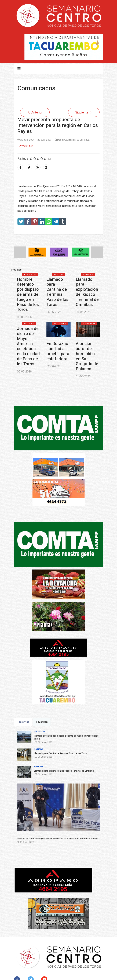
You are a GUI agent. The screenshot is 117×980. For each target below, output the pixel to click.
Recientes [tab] (23, 722)
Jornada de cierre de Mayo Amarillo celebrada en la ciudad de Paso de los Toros (28, 346)
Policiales (30, 275)
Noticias (58, 275)
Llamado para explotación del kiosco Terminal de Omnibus (87, 292)
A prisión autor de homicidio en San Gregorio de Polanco (87, 356)
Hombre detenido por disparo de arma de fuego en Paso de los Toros (28, 295)
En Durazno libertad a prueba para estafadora (58, 351)
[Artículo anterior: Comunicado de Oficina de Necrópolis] (35, 112)
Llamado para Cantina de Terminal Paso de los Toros (57, 292)
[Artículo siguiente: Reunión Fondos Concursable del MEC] (84, 112)
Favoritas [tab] (42, 722)
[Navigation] (19, 69)
